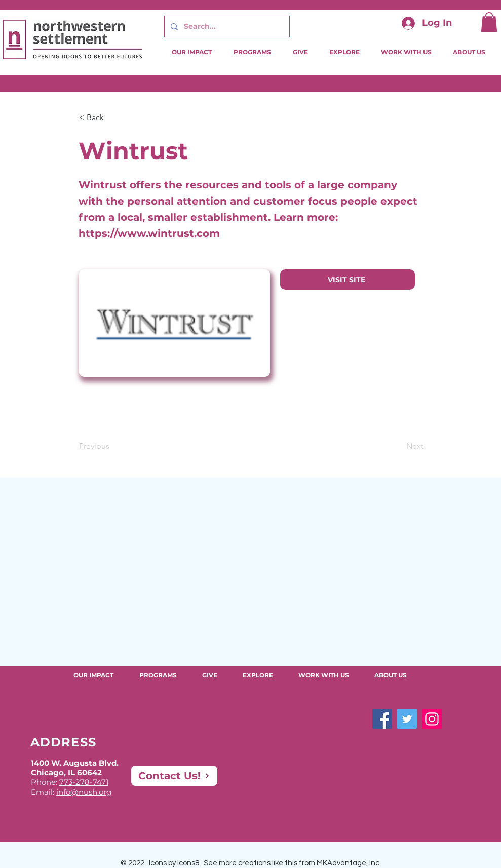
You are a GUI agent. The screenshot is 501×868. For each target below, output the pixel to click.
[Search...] (226, 27)
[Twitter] (407, 719)
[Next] (398, 446)
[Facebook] (382, 719)
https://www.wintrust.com (149, 233)
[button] (489, 22)
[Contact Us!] (174, 776)
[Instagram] (432, 719)
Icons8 (188, 863)
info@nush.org (84, 792)
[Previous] (112, 446)
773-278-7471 (84, 782)
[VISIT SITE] (348, 280)
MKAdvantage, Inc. (349, 863)
